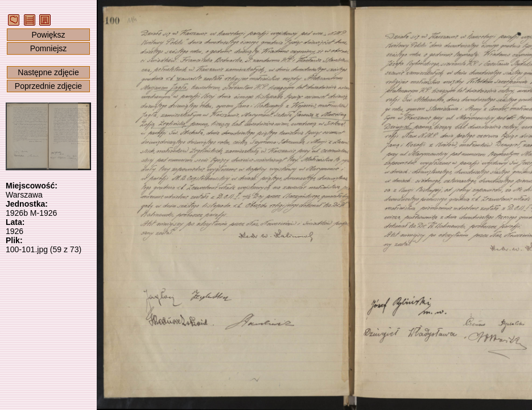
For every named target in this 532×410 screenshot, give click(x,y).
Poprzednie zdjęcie (48, 86)
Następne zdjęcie (48, 72)
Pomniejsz (49, 48)
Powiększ (48, 35)
